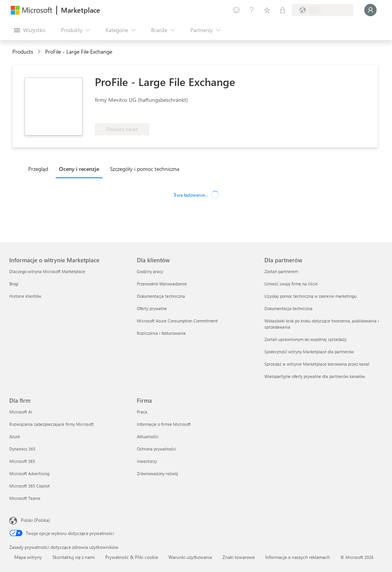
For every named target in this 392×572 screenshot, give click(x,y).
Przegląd (38, 169)
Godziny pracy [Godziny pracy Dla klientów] (150, 271)
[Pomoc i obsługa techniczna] (252, 10)
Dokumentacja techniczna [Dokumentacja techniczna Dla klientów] (161, 296)
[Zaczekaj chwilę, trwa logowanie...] (370, 10)
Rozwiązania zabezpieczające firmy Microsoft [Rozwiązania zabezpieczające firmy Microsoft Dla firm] (51, 424)
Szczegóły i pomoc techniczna (145, 169)
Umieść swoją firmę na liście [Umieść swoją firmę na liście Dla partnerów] (291, 284)
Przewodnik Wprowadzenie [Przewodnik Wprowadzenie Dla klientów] (162, 284)
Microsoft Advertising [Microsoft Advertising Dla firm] (29, 473)
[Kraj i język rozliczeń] (323, 10)
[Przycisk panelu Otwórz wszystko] (30, 30)
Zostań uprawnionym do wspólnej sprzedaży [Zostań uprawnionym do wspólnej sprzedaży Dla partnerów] (305, 339)
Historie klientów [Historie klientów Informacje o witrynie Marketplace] (25, 296)
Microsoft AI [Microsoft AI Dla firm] (21, 412)
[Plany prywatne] (283, 10)
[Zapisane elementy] (267, 10)
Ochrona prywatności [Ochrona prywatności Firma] (156, 449)
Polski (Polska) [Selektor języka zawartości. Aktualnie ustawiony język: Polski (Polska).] (35, 520)
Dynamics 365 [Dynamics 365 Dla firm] (22, 449)
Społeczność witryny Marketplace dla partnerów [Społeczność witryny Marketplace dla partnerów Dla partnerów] (309, 352)
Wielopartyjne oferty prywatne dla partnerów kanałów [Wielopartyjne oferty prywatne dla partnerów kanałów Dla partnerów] (315, 376)
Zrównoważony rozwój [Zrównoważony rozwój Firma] (157, 473)
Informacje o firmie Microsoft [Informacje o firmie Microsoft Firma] (164, 424)
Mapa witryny (28, 557)
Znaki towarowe (239, 557)
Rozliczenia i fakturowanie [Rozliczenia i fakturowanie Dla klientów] (161, 333)
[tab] (40, 169)
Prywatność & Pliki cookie (132, 557)
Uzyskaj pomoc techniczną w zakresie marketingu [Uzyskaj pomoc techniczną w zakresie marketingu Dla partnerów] (310, 296)
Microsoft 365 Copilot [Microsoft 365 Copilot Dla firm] (29, 486)
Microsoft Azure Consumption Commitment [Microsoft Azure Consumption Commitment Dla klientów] (177, 321)
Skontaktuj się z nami (74, 557)
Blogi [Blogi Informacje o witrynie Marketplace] (14, 284)
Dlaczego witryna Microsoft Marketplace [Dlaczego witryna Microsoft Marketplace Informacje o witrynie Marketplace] (47, 271)
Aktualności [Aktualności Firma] (148, 436)
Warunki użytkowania (190, 557)
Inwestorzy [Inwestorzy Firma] (147, 461)
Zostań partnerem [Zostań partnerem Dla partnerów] (281, 271)
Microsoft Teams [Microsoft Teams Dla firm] (25, 498)
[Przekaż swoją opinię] (236, 10)
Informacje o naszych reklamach (298, 557)
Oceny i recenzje (79, 169)
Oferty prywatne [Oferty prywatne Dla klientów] (152, 308)
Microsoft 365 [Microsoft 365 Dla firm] (22, 461)
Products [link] (23, 51)
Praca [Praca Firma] (142, 412)
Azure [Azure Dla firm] (15, 436)
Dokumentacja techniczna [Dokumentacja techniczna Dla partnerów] (289, 308)
